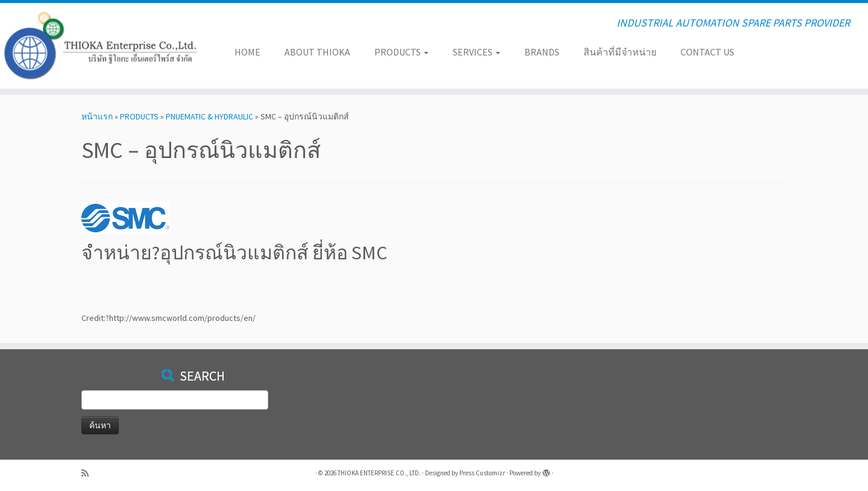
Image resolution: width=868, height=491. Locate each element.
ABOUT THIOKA (317, 52)
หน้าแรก (97, 116)
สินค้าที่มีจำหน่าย (620, 52)
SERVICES (476, 52)
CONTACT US (707, 52)
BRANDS (542, 52)
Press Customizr (482, 473)
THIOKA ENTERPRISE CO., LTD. (379, 473)
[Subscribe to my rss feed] (89, 473)
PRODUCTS (401, 52)
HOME (247, 52)
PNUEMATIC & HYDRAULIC (209, 116)
